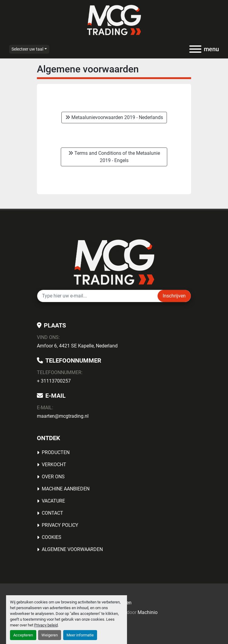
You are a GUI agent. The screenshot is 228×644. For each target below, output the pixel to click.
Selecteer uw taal (27, 49)
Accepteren (23, 635)
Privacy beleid (46, 625)
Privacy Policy (60, 525)
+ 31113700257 (54, 381)
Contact (52, 513)
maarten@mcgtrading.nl (63, 416)
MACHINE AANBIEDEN (66, 489)
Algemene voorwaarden (72, 549)
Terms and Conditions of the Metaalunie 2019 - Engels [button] (114, 157)
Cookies (52, 537)
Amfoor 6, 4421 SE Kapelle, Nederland (77, 346)
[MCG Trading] (114, 262)
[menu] (195, 49)
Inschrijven (174, 296)
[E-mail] (97, 296)
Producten (56, 452)
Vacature (53, 501)
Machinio (148, 612)
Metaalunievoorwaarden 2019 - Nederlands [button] (114, 117)
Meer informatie (80, 635)
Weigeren (50, 635)
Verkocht (54, 465)
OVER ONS (53, 477)
